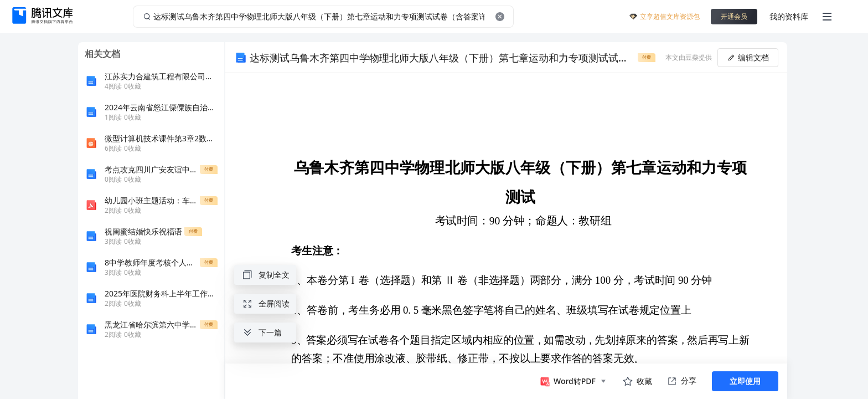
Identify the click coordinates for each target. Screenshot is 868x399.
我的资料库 (789, 16)
